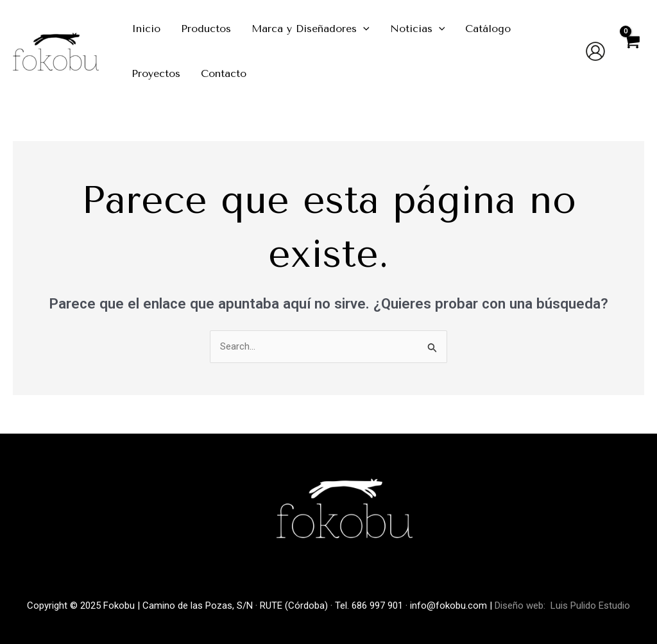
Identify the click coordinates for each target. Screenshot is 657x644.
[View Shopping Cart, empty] (631, 51)
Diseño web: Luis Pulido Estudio (562, 606)
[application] (363, 29)
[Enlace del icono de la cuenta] (595, 51)
